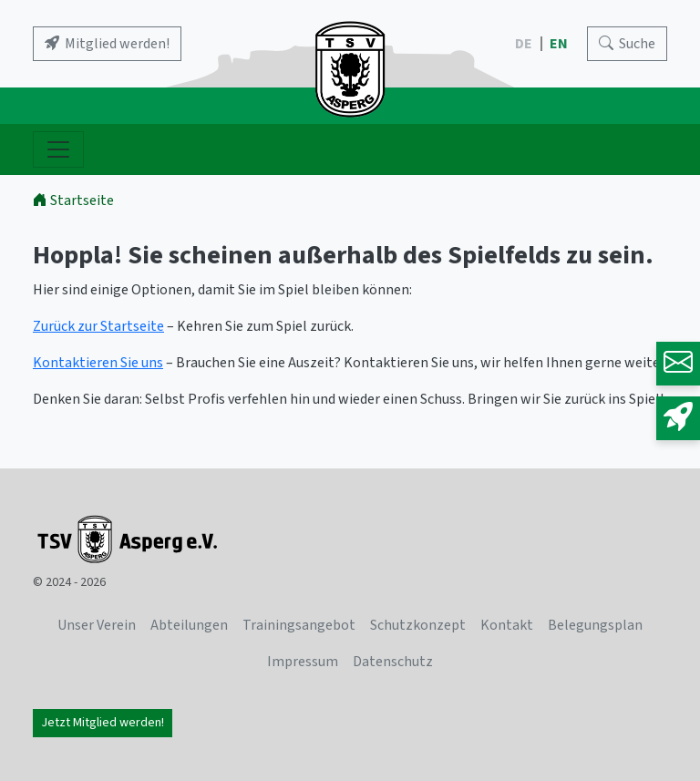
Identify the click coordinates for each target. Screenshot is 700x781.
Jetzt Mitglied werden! (103, 723)
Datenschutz (393, 662)
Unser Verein (97, 625)
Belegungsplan (595, 625)
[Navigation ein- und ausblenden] (58, 149)
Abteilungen (189, 625)
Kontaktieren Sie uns (98, 363)
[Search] (627, 44)
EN (560, 44)
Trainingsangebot (299, 625)
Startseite (73, 200)
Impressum (303, 662)
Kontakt (507, 625)
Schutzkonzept (418, 625)
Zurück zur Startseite (98, 326)
